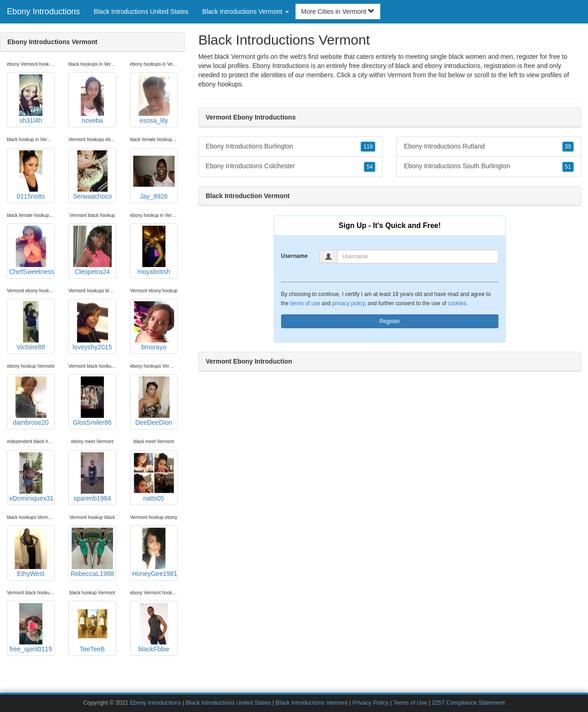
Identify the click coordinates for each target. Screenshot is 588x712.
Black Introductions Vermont (312, 703)
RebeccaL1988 (92, 553)
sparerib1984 (92, 477)
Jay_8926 (154, 175)
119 (368, 147)
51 (568, 167)
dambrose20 (31, 401)
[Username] (418, 256)
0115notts (31, 175)
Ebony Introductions (43, 11)
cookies (457, 303)
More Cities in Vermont (338, 11)
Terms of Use (410, 703)
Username (294, 256)
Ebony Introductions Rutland (489, 147)
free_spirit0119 (31, 628)
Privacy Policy (370, 703)
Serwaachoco (92, 175)
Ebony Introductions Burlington (291, 147)
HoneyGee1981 (155, 553)
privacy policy (348, 303)
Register (390, 321)
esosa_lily (154, 99)
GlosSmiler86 (92, 401)
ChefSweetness (32, 251)
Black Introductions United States (141, 11)
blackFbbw (154, 628)
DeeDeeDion (154, 401)
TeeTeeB (92, 628)
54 (370, 167)
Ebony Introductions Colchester (291, 166)
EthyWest (31, 553)
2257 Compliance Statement (468, 703)
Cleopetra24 (92, 251)
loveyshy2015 (92, 326)
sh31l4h (31, 99)
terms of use (305, 303)
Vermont (399, 75)
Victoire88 (31, 326)
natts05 (154, 477)
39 (568, 147)
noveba (92, 99)
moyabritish (154, 251)
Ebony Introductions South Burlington (489, 166)
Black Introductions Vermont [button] (245, 11)
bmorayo (154, 326)
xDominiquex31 (31, 477)
